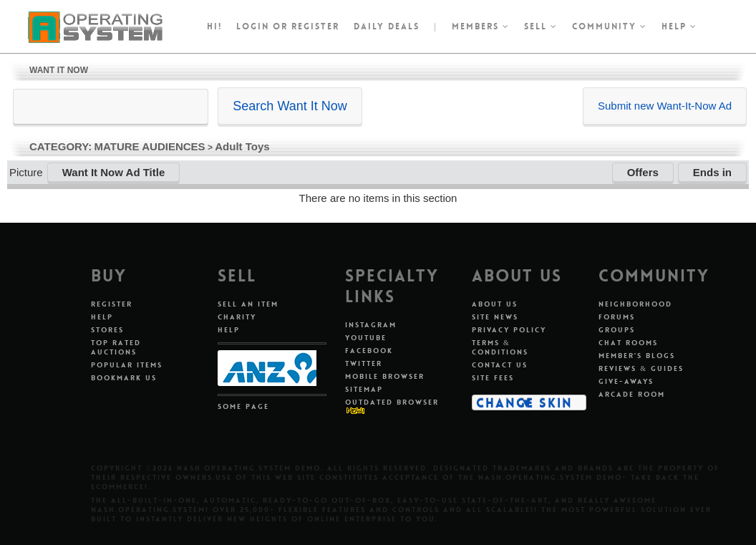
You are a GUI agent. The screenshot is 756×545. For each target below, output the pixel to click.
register (315, 26)
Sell (541, 26)
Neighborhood (635, 304)
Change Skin (524, 402)
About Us (495, 304)
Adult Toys (242, 146)
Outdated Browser (392, 402)
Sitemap (364, 389)
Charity (237, 317)
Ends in (712, 172)
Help (679, 26)
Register (112, 304)
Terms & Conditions (500, 347)
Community (610, 26)
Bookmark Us (124, 378)
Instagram (371, 325)
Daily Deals (387, 26)
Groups (617, 330)
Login (253, 26)
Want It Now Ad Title (114, 172)
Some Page (243, 406)
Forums (617, 317)
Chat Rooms (628, 343)
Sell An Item (248, 304)
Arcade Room (632, 394)
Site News (495, 317)
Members (481, 26)
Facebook (369, 351)
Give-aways (626, 381)
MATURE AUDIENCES (150, 146)
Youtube (366, 338)
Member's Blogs (637, 356)
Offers (643, 172)
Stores (107, 330)
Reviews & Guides (641, 368)
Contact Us (500, 365)
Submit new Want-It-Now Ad (665, 106)
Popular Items (127, 365)
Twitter (364, 363)
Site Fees (493, 378)
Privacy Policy (509, 330)
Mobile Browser (385, 376)
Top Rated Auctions (116, 347)
